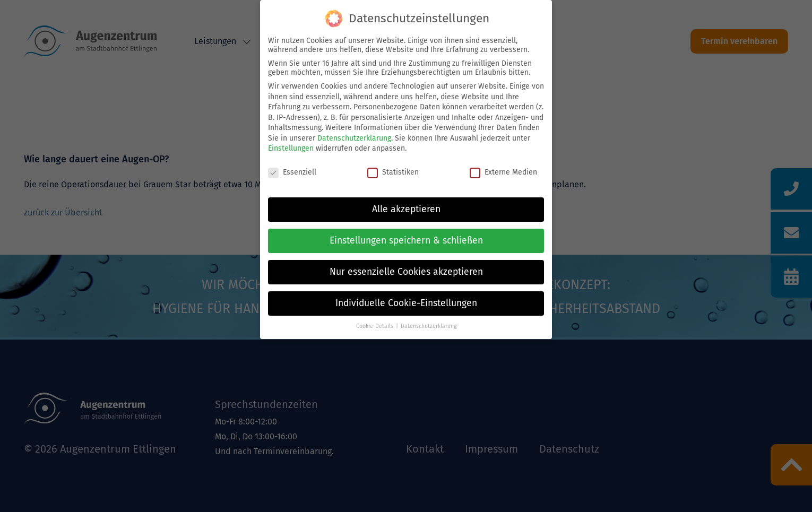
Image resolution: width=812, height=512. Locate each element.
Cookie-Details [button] (375, 326)
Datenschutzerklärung (354, 138)
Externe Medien (503, 172)
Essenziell (292, 172)
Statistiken (393, 172)
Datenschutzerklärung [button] (429, 326)
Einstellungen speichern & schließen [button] (406, 241)
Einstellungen (291, 148)
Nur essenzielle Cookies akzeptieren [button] (406, 272)
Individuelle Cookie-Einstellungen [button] (406, 303)
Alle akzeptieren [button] (406, 209)
